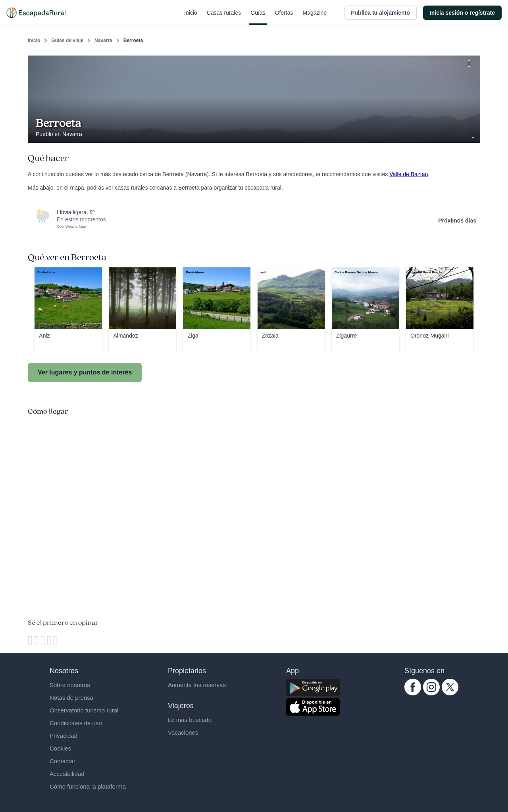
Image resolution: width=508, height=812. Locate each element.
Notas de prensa (71, 698)
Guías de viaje (67, 40)
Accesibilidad (67, 774)
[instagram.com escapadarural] (431, 693)
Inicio (191, 17)
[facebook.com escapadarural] (413, 693)
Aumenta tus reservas (197, 685)
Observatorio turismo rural (84, 710)
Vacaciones (183, 732)
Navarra (103, 40)
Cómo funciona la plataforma (88, 786)
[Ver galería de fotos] (474, 134)
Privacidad (63, 736)
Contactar (63, 761)
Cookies (60, 748)
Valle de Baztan (409, 174)
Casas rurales (224, 17)
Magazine (315, 17)
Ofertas (284, 17)
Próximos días (457, 221)
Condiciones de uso (76, 723)
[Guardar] (471, 62)
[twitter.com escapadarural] (450, 693)
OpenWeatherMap (71, 227)
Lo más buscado (190, 720)
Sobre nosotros (70, 685)
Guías (258, 17)
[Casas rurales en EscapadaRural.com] (36, 13)
